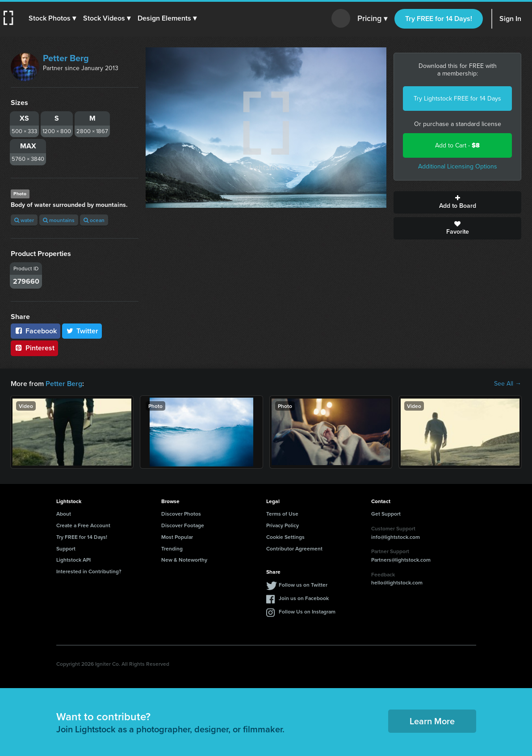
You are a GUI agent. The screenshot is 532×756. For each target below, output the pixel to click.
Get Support (386, 514)
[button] (52, 18)
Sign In (510, 19)
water (24, 220)
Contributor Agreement (294, 548)
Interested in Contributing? (89, 571)
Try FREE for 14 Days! (439, 19)
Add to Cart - (457, 145)
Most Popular (177, 537)
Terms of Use (282, 514)
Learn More (432, 721)
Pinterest (34, 348)
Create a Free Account (83, 525)
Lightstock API (73, 560)
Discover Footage (183, 525)
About (64, 514)
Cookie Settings (285, 537)
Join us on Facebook (304, 598)
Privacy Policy (283, 525)
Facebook (36, 331)
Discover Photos (181, 514)
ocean (94, 220)
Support (66, 548)
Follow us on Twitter (303, 585)
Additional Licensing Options (458, 166)
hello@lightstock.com (397, 582)
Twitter (82, 331)
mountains (59, 220)
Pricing (372, 19)
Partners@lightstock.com (401, 560)
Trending (172, 548)
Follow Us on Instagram (307, 611)
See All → (508, 384)
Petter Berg (66, 58)
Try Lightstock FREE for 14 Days (457, 99)
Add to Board (457, 202)
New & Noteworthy (184, 560)
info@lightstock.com (396, 537)
